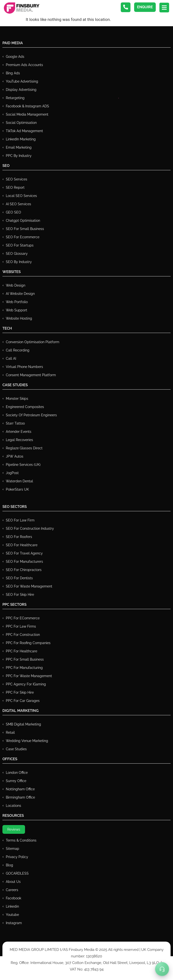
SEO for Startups (20, 245)
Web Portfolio (17, 302)
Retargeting (15, 98)
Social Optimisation (21, 123)
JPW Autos (15, 456)
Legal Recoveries (19, 440)
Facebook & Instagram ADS (27, 106)
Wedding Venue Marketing (27, 741)
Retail (10, 733)
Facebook (13, 898)
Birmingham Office (20, 797)
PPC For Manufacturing (24, 668)
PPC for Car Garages (23, 701)
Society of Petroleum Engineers (31, 415)
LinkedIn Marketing (21, 139)
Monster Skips (17, 399)
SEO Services (17, 179)
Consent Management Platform (31, 375)
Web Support (17, 310)
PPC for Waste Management (29, 676)
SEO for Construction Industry (30, 528)
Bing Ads (13, 73)
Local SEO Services (21, 196)
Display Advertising (21, 90)
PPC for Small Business (25, 659)
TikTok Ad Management (24, 131)
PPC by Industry (19, 156)
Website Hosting (19, 318)
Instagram (14, 923)
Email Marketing (19, 147)
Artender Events (19, 432)
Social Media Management (27, 114)
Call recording (18, 350)
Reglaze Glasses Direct (24, 448)
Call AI (11, 358)
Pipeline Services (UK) (23, 465)
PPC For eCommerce (23, 618)
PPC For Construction (23, 635)
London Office (17, 773)
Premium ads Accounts (24, 65)
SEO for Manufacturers (24, 562)
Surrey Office (16, 781)
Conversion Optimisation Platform (33, 342)
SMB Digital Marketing (23, 724)
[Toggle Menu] (162, 969)
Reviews (14, 829)
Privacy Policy (17, 857)
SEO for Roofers (19, 537)
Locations (13, 806)
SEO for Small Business (25, 229)
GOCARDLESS (17, 873)
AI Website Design (20, 294)
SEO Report (15, 187)
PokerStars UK (17, 489)
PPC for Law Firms (21, 626)
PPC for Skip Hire (20, 692)
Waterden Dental (19, 481)
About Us (13, 882)
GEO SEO (13, 212)
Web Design (16, 285)
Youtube (12, 915)
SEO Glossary (17, 254)
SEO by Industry (19, 262)
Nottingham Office (20, 789)
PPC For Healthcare (22, 651)
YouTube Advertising (22, 81)
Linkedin (12, 906)
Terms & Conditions (21, 840)
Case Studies (16, 749)
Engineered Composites (25, 407)
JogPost (12, 473)
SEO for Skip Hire (20, 595)
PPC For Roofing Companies (28, 643)
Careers (12, 890)
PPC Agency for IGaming (26, 684)
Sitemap (13, 849)
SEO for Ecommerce (23, 237)
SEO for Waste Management (29, 586)
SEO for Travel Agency (24, 553)
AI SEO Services (18, 204)
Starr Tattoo (15, 423)
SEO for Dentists (19, 578)
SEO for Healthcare (22, 545)
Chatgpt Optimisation (23, 221)
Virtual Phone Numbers (24, 367)
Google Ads (15, 57)
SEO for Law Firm (20, 520)
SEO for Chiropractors (24, 570)
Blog (9, 865)
